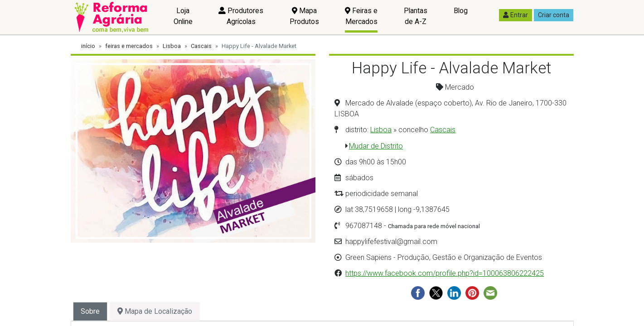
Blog (461, 11)
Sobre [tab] (90, 311)
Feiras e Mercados (361, 16)
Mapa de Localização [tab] (155, 311)
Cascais (201, 46)
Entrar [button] (516, 15)
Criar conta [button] (554, 15)
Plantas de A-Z (416, 16)
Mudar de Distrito (376, 146)
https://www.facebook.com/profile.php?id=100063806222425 (445, 273)
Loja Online (183, 16)
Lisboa (172, 46)
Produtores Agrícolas (241, 16)
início (88, 46)
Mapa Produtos (304, 16)
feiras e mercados (129, 46)
